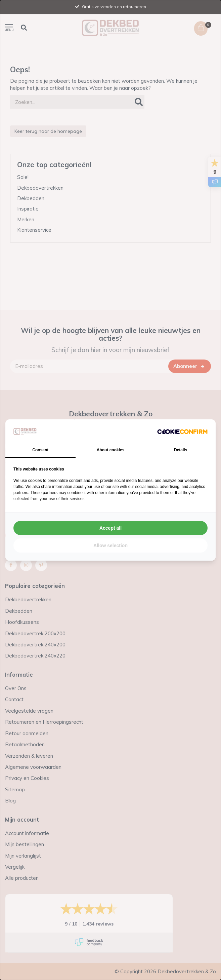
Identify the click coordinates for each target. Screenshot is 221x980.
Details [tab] (181, 450)
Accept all (110, 528)
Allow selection (110, 545)
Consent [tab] (40, 450)
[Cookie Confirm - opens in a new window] (182, 431)
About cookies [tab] (111, 450)
